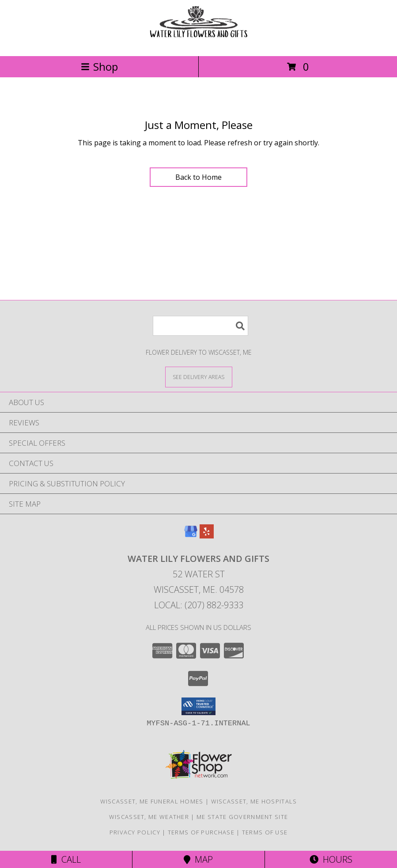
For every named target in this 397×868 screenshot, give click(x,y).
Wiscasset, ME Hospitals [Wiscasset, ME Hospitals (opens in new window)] (254, 801)
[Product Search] (200, 326)
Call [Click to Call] (66, 859)
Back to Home (198, 177)
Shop (99, 66)
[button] (198, 706)
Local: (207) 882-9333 (199, 605)
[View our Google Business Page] (191, 536)
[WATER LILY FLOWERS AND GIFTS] (199, 43)
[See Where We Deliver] (199, 377)
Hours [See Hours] (331, 859)
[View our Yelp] (207, 536)
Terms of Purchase (201, 832)
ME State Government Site (242, 817)
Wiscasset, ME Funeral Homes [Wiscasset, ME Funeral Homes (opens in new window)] (152, 801)
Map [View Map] (198, 859)
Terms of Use (265, 832)
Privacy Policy (135, 832)
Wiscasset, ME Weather (149, 817)
